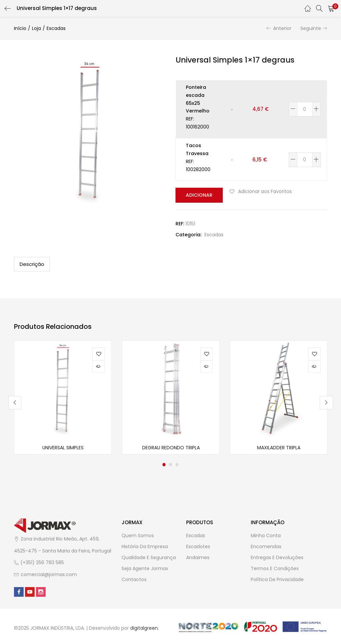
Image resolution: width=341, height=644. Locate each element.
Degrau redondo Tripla (171, 449)
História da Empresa (145, 547)
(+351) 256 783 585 (42, 563)
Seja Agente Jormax (145, 569)
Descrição (32, 264)
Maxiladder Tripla (279, 449)
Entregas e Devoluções (277, 558)
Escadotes (198, 547)
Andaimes (198, 558)
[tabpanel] (63, 398)
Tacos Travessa (197, 149)
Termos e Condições (275, 569)
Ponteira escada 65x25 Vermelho (198, 99)
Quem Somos (138, 537)
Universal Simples (63, 449)
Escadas (56, 28)
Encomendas (266, 547)
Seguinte (311, 28)
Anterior (282, 28)
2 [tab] (170, 466)
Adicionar (198, 195)
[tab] (32, 264)
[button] (331, 8)
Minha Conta (266, 537)
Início (20, 28)
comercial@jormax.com (49, 575)
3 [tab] (177, 466)
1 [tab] (164, 466)
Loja (36, 28)
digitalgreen (144, 629)
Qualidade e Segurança (149, 558)
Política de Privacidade (277, 580)
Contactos (134, 580)
